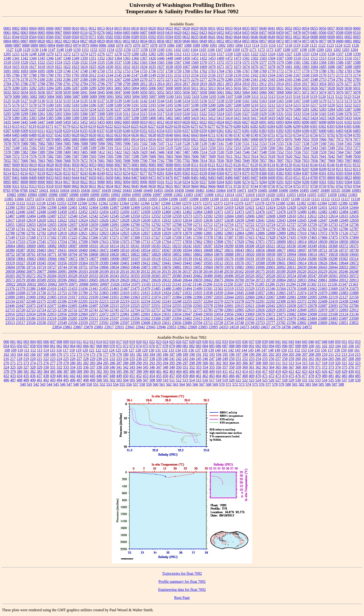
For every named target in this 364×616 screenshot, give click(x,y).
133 (171, 350)
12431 (323, 208)
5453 (93, 122)
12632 (166, 220)
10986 (53, 195)
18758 (21, 254)
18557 (156, 250)
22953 (52, 314)
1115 (264, 45)
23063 (239, 314)
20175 (260, 271)
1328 (297, 54)
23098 (312, 314)
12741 (21, 229)
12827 (146, 233)
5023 (288, 88)
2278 (212, 80)
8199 (246, 169)
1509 (289, 58)
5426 (331, 118)
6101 (340, 122)
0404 (118, 33)
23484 (312, 318)
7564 (340, 152)
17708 (135, 242)
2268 (127, 80)
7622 (297, 156)
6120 (41, 126)
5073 (314, 92)
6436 (348, 131)
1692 (16, 71)
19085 (104, 259)
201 (265, 354)
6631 (101, 135)
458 (179, 376)
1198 (303, 50)
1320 (238, 54)
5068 (280, 92)
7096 (127, 144)
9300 (314, 182)
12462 (187, 212)
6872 (16, 139)
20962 (52, 284)
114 (46, 350)
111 (27, 350)
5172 (340, 101)
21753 (62, 293)
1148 (60, 50)
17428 (271, 237)
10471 (242, 190)
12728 (302, 225)
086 (219, 346)
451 (132, 376)
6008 (135, 122)
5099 (161, 97)
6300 (305, 126)
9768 (24, 190)
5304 (67, 114)
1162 (178, 50)
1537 (118, 62)
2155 (203, 75)
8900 (41, 182)
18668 (271, 250)
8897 (16, 182)
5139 (118, 101)
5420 (280, 118)
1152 (94, 50)
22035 (219, 297)
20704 (250, 280)
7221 (186, 148)
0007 (58, 28)
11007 (199, 195)
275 (40, 363)
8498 (263, 178)
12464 (198, 212)
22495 (73, 306)
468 (245, 376)
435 (26, 376)
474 (285, 376)
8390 (314, 173)
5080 (16, 97)
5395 (110, 118)
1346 (50, 58)
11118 (355, 199)
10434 (65, 190)
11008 (209, 195)
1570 (203, 62)
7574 (24, 156)
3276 (340, 84)
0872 (280, 41)
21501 (208, 289)
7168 (16, 148)
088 (232, 346)
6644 (203, 135)
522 (245, 380)
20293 (62, 276)
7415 (110, 152)
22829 (271, 310)
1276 (101, 54)
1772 (280, 71)
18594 (187, 250)
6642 (186, 135)
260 (298, 359)
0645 (246, 37)
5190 (127, 105)
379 (13, 372)
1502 (255, 58)
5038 (58, 92)
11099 (204, 199)
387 (66, 372)
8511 (297, 178)
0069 (76, 33)
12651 (10, 225)
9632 (101, 186)
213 (344, 354)
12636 (208, 220)
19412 (146, 263)
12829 (166, 233)
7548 (263, 152)
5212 (271, 105)
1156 (127, 50)
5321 (195, 114)
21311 (322, 284)
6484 (7, 135)
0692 (348, 37)
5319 (178, 114)
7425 (127, 152)
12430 (312, 208)
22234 (146, 301)
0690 (331, 37)
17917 (229, 242)
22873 (333, 310)
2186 (67, 80)
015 (106, 342)
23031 (166, 314)
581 (295, 384)
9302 (331, 182)
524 (258, 380)
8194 (212, 169)
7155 (280, 144)
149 (277, 350)
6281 (246, 126)
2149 (152, 75)
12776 (250, 229)
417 (265, 372)
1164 (194, 50)
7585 (58, 156)
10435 (75, 190)
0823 (67, 41)
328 (33, 367)
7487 (186, 152)
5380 (16, 118)
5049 (135, 92)
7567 (348, 152)
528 (285, 380)
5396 (118, 118)
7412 (101, 152)
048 (324, 342)
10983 (22, 195)
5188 (110, 105)
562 (169, 384)
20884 (333, 280)
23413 (198, 318)
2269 (135, 80)
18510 (125, 250)
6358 (195, 131)
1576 (255, 62)
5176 (16, 105)
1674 (246, 67)
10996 (147, 195)
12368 (166, 203)
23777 (270, 323)
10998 (168, 195)
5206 (220, 105)
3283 (41, 88)
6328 (58, 131)
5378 (7, 118)
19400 (114, 263)
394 (112, 372)
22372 (302, 301)
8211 (340, 169)
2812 (144, 84)
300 (205, 363)
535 (331, 380)
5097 (153, 97)
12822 (94, 233)
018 (126, 342)
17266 (94, 237)
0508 (340, 33)
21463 (114, 289)
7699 (135, 161)
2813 (152, 84)
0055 (314, 28)
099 (305, 346)
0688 (314, 37)
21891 (21, 297)
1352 (101, 58)
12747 (62, 229)
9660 (195, 186)
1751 (110, 71)
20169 (250, 271)
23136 (354, 314)
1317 (220, 54)
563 (175, 384)
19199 (260, 259)
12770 (208, 229)
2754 (331, 80)
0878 (331, 41)
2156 (212, 75)
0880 (340, 41)
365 (278, 367)
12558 (166, 216)
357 (225, 367)
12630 (146, 220)
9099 (152, 182)
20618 (104, 280)
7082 (41, 144)
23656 (177, 323)
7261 (280, 148)
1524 (58, 62)
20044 (333, 267)
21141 (177, 284)
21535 (260, 289)
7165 (348, 144)
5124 (356, 97)
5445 (24, 122)
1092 (222, 45)
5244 (178, 109)
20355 (135, 276)
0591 (144, 37)
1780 (323, 71)
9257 (203, 182)
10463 (211, 190)
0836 (161, 41)
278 (59, 363)
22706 (354, 306)
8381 (272, 173)
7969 (331, 161)
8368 (212, 173)
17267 (104, 237)
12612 (312, 216)
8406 (24, 178)
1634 (144, 67)
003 (26, 342)
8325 (195, 173)
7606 (195, 156)
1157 (136, 50)
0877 (323, 41)
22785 (208, 310)
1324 (272, 54)
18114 (114, 246)
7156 (288, 144)
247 (212, 359)
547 (69, 384)
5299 (24, 114)
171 (66, 354)
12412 (166, 208)
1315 (203, 54)
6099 (331, 122)
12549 (125, 216)
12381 (291, 203)
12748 (73, 229)
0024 (161, 28)
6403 (340, 131)
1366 (135, 58)
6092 (271, 122)
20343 (114, 276)
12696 (125, 225)
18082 (52, 246)
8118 (203, 165)
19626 (323, 263)
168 (46, 354)
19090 (114, 259)
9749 (263, 186)
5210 (255, 105)
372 (325, 367)
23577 (94, 323)
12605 (239, 216)
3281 (24, 88)
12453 (94, 212)
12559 (177, 216)
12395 (31, 208)
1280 (135, 54)
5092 (119, 97)
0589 (135, 37)
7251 (220, 148)
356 (219, 367)
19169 (218, 259)
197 (238, 354)
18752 (10, 254)
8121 (212, 165)
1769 (263, 71)
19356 (62, 263)
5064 (246, 92)
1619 (50, 67)
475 (292, 376)
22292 (271, 301)
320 (338, 363)
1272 (67, 54)
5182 (67, 105)
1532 (84, 62)
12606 (250, 216)
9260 (212, 182)
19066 (52, 259)
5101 (178, 97)
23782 (281, 323)
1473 (238, 58)
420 (285, 372)
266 (338, 359)
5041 (84, 92)
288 (126, 363)
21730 (41, 293)
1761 (195, 71)
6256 (186, 126)
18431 (62, 250)
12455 (114, 212)
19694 (10, 267)
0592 (152, 37)
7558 (314, 152)
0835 (152, 41)
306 (245, 363)
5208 (238, 105)
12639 (239, 220)
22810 (250, 310)
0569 (75, 37)
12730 (323, 225)
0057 (331, 28)
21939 (94, 297)
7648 (348, 156)
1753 (127, 71)
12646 (312, 220)
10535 (336, 190)
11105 (265, 199)
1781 (331, 71)
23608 (146, 323)
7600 (152, 156)
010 (73, 342)
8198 (238, 169)
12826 (135, 233)
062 (59, 346)
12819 (62, 233)
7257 (254, 148)
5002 (118, 88)
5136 (93, 101)
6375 (237, 131)
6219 (92, 126)
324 (6, 367)
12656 (62, 225)
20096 (73, 271)
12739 (10, 229)
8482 (203, 178)
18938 (271, 254)
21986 (187, 297)
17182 (52, 237)
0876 (314, 41)
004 (33, 342)
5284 (331, 109)
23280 (62, 318)
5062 (229, 92)
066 (86, 346)
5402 (169, 118)
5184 (84, 105)
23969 (193, 327)
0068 (67, 33)
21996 (198, 297)
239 (159, 359)
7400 (67, 152)
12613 (323, 216)
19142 (198, 259)
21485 (156, 289)
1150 (77, 50)
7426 (135, 152)
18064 (10, 246)
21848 (250, 293)
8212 (348, 169)
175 (93, 354)
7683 (110, 161)
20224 (312, 271)
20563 (344, 276)
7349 (331, 148)
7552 (280, 152)
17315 (146, 237)
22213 (104, 301)
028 (192, 342)
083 (199, 346)
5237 (118, 109)
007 (53, 342)
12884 (239, 233)
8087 (161, 165)
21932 (83, 297)
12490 (21, 216)
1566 (169, 62)
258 (285, 359)
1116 (272, 45)
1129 (26, 50)
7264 (306, 148)
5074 (323, 92)
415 (252, 372)
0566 (50, 37)
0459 (280, 33)
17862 (198, 242)
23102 (323, 314)
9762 (340, 186)
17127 (354, 233)
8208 (314, 169)
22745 (114, 310)
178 (112, 354)
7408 (93, 152)
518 (218, 380)
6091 (263, 122)
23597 (125, 323)
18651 (250, 250)
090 (245, 346)
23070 (260, 314)
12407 (114, 208)
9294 (297, 182)
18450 (73, 250)
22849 (302, 310)
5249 (220, 109)
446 (99, 376)
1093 (230, 45)
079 (172, 346)
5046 (110, 92)
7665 (50, 161)
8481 (195, 178)
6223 (118, 126)
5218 (323, 105)
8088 (169, 165)
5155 (195, 101)
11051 (281, 195)
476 (298, 376)
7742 (161, 161)
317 (318, 363)
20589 (41, 280)
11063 (353, 195)
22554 (166, 306)
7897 (280, 161)
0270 (92, 33)
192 (205, 354)
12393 (21, 208)
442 (73, 376)
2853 (229, 84)
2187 (76, 80)
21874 (302, 293)
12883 (229, 233)
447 (106, 376)
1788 (33, 75)
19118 (156, 259)
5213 (280, 105)
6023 (212, 122)
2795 (93, 84)
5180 (50, 105)
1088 (188, 45)
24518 (234, 327)
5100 (170, 97)
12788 (10, 233)
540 (23, 384)
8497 (255, 178)
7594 (101, 156)
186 (166, 354)
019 (132, 342)
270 (6, 363)
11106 (275, 199)
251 (238, 359)
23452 (250, 318)
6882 (67, 139)
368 (298, 367)
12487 (10, 216)
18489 (114, 250)
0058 (340, 28)
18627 (219, 250)
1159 (152, 50)
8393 (340, 173)
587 (335, 384)
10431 (44, 190)
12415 (187, 208)
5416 (246, 118)
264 (325, 359)
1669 (203, 67)
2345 (289, 80)
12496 (41, 216)
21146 (197, 284)
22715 (10, 310)
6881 (58, 139)
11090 (122, 199)
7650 (357, 156)
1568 (186, 62)
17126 (344, 233)
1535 (101, 62)
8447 (84, 178)
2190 (101, 80)
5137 (101, 101)
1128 (18, 50)
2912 (263, 84)
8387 (306, 173)
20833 (302, 280)
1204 (354, 50)
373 (331, 367)
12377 (249, 203)
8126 (237, 165)
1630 (110, 67)
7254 (246, 148)
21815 (145, 293)
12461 (177, 212)
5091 (110, 97)
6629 (84, 135)
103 (331, 346)
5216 (306, 105)
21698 (21, 293)
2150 (161, 75)
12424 (270, 208)
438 (46, 376)
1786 (16, 75)
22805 (239, 310)
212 (338, 354)
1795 (76, 75)
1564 (152, 62)
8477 (178, 178)
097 (292, 346)
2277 (203, 80)
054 (6, 346)
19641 (333, 263)
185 (159, 354)
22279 (250, 301)
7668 (67, 161)
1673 (238, 67)
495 (66, 380)
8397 (7, 178)
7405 (84, 152)
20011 (291, 267)
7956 (314, 161)
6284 (271, 126)
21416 (52, 289)
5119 (313, 97)
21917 (73, 297)
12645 (302, 220)
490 (33, 380)
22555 (177, 306)
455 (159, 376)
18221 (166, 246)
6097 (314, 122)
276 (46, 363)
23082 (292, 314)
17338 (177, 237)
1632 (127, 67)
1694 (33, 71)
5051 (152, 92)
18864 (208, 254)
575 (255, 384)
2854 (238, 84)
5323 (212, 114)
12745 (52, 229)
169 (53, 354)
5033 (16, 92)
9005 (50, 182)
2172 (340, 75)
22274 (229, 301)
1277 (110, 54)
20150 (229, 271)
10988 (74, 195)
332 (59, 367)
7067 (331, 139)
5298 (16, 114)
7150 (237, 144)
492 (46, 380)
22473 (31, 306)
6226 (143, 126)
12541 (83, 216)
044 (298, 342)
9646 (144, 186)
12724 (270, 225)
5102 (187, 97)
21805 (114, 293)
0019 (144, 28)
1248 (33, 54)
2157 (220, 75)
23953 (172, 327)
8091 (178, 165)
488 (20, 380)
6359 (203, 131)
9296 (306, 182)
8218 (41, 173)
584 (315, 384)
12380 (280, 203)
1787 (24, 75)
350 (179, 367)
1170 (245, 50)
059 (40, 346)
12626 (104, 220)
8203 (272, 169)
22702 (344, 306)
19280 (312, 259)
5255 (263, 109)
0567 (58, 37)
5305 (76, 114)
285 (106, 363)
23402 (187, 318)
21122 (166, 284)
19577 (250, 263)
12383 (312, 203)
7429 (144, 152)
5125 (7, 101)
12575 (198, 216)
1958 (84, 75)
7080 (24, 144)
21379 (21, 289)
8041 (67, 165)
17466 (323, 237)
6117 (24, 126)
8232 (67, 173)
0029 (195, 28)
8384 (297, 173)
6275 (194, 126)
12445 (10, 212)
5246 (195, 109)
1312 (178, 54)
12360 (82, 203)
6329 (67, 131)
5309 (110, 114)
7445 (152, 152)
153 (304, 350)
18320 (260, 246)
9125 (169, 182)
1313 (186, 54)
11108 (295, 199)
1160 (161, 50)
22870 (323, 310)
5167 (297, 101)
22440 (354, 301)
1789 (41, 75)
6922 (203, 139)
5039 (67, 92)
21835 (198, 293)
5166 (289, 101)
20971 (73, 284)
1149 (68, 50)
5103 (195, 97)
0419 (169, 33)
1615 (16, 67)
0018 (135, 28)
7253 (237, 148)
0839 (178, 41)
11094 (163, 199)
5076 (340, 92)
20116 (125, 271)
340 (112, 367)
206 (298, 354)
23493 (333, 318)
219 (26, 359)
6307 (7, 131)
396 (126, 372)
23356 (135, 318)
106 (351, 346)
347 (159, 367)
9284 (263, 182)
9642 (127, 186)
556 (129, 384)
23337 (114, 318)
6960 (229, 139)
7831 (212, 161)
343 (132, 367)
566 (195, 384)
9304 (348, 182)
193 (212, 354)
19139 (187, 259)
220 (33, 359)
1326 (280, 54)
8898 (24, 182)
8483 (212, 178)
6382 (254, 131)
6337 (101, 131)
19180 (239, 259)
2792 (76, 84)
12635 (198, 220)
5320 (186, 114)
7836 (220, 161)
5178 (33, 105)
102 (325, 346)
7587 (76, 156)
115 (52, 350)
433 (13, 376)
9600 (67, 186)
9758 (314, 186)
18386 (10, 250)
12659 (94, 225)
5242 (161, 109)
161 (357, 350)
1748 (84, 71)
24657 (265, 327)
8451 (101, 178)
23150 (10, 318)
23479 (292, 318)
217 (13, 359)
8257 (135, 173)
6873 (24, 139)
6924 (220, 139)
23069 (250, 314)
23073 (281, 314)
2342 (263, 80)
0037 (254, 28)
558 (142, 384)
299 (199, 363)
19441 (166, 263)
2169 (314, 75)
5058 (203, 92)
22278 (239, 301)
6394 (297, 131)
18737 (344, 250)
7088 (84, 144)
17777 (177, 242)
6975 (280, 139)
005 (40, 342)
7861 (272, 161)
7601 (161, 156)
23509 (354, 318)
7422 (118, 152)
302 (219, 363)
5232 (76, 109)
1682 (297, 67)
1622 (67, 67)
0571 (92, 37)
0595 (178, 37)
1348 (67, 58)
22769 (177, 310)
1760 (186, 71)
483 (345, 376)
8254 (127, 173)
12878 (177, 233)
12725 (281, 225)
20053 (343, 267)
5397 (127, 118)
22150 (354, 297)
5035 (33, 92)
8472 (152, 178)
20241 (333, 271)
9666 (212, 186)
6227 (152, 126)
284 (99, 363)
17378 (208, 237)
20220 (302, 271)
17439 (302, 237)
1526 (76, 62)
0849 (203, 41)
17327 (156, 237)
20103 (83, 271)
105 (345, 346)
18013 (292, 242)
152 (297, 350)
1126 (355, 45)
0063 (24, 33)
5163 (263, 101)
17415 (250, 237)
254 (258, 359)
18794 (73, 254)
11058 (332, 195)
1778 (306, 71)
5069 (289, 92)
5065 (255, 92)
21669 (333, 289)
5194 (161, 105)
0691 (340, 37)
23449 (239, 318)
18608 (208, 250)
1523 (50, 62)
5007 (161, 88)
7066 (323, 139)
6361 (220, 131)
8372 (229, 173)
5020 (271, 88)
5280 (297, 109)
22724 (41, 310)
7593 (93, 156)
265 (331, 359)
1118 (289, 45)
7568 (357, 152)
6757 (323, 135)
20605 (94, 280)
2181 (50, 80)
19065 (41, 259)
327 (26, 367)
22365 (292, 301)
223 (53, 359)
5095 (144, 97)
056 (20, 346)
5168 (306, 101)
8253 (118, 173)
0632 (186, 37)
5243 (169, 109)
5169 (314, 101)
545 (56, 384)
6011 (152, 122)
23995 (213, 327)
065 (79, 346)
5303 (58, 114)
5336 (314, 114)
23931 (120, 327)
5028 (331, 88)
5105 (212, 97)
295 (172, 363)
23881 (99, 327)
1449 (178, 58)
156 (324, 350)
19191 (250, 259)
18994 (292, 254)
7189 (93, 148)
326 (20, 367)
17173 (41, 237)
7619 (280, 156)
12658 (83, 225)
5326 (237, 114)
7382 (24, 152)
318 (324, 363)
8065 (101, 165)
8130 (263, 165)
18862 (198, 254)
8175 (101, 169)
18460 (83, 250)
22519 (125, 306)
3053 (314, 84)
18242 (187, 246)
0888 (26, 45)
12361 (93, 203)
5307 (93, 114)
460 (192, 376)
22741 (94, 310)
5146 (178, 101)
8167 (58, 169)
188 (179, 354)
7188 (84, 148)
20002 (281, 267)
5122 (339, 97)
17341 (187, 237)
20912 (344, 280)
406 (192, 372)
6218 (84, 126)
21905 (52, 297)
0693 (357, 37)
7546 (246, 152)
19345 (41, 263)
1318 (229, 54)
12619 (31, 220)
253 (252, 359)
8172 (76, 169)
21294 (291, 284)
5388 (67, 118)
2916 (297, 84)
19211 (270, 259)
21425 (62, 289)
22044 (229, 297)
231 (106, 359)
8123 (220, 165)
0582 (109, 37)
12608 (271, 216)
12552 (156, 216)
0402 (109, 33)
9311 (16, 186)
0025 (169, 28)
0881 (348, 41)
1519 (16, 62)
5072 (306, 92)
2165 (280, 75)
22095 (312, 297)
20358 (146, 276)
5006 (152, 88)
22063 (260, 297)
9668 (220, 186)
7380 (16, 152)
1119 (297, 45)
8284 (169, 173)
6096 (306, 122)
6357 (186, 131)
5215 (297, 105)
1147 (52, 50)
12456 (125, 212)
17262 (83, 237)
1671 (220, 67)
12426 (281, 208)
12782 (302, 229)
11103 (245, 199)
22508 (104, 306)
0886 (9, 45)
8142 (297, 165)
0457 (263, 33)
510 (166, 380)
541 (30, 384)
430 (351, 372)
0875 (306, 41)
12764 (166, 229)
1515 (340, 58)
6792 (331, 135)
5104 (204, 97)
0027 (178, 28)
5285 (340, 109)
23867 (78, 327)
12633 (177, 220)
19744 (62, 267)
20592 (52, 280)
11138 (41, 203)
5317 (161, 114)
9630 (84, 186)
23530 (41, 323)
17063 (312, 233)
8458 (110, 178)
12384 (322, 203)
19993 (250, 267)
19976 (229, 267)
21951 (114, 297)
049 (331, 342)
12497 (52, 216)
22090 (302, 297)
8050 (76, 165)
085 (212, 346)
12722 (250, 225)
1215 (16, 54)
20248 (354, 271)
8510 (289, 178)
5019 (263, 88)
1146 (43, 50)
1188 (286, 50)
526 (271, 380)
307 (252, 363)
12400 (62, 208)
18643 (239, 250)
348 (166, 367)
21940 (104, 297)
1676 (255, 67)
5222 (348, 105)
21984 (177, 297)
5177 (24, 105)
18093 (62, 246)
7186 (67, 148)
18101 (94, 246)
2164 (272, 75)
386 (59, 372)
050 (338, 342)
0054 (306, 28)
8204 (280, 169)
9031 (93, 182)
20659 (198, 280)
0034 (237, 28)
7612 (237, 156)
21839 (218, 293)
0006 (50, 28)
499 (93, 380)
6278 (220, 126)
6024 (220, 122)
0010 (76, 28)
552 (103, 384)
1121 (313, 45)
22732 (73, 310)
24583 (255, 327)
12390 (10, 208)
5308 (101, 114)
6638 (152, 135)
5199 (203, 105)
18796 (83, 254)
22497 (94, 306)
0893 (43, 45)
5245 (186, 109)
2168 (306, 75)
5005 (144, 88)
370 (311, 367)
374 (338, 367)
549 (83, 384)
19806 (104, 267)
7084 (58, 144)
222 (46, 359)
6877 (41, 139)
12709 (187, 225)
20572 (354, 276)
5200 (212, 105)
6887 (101, 139)
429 (344, 372)
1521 (33, 62)
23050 (208, 314)
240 (166, 359)
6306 (356, 126)
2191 (110, 80)
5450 (67, 122)
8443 (67, 178)
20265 (10, 276)
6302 (322, 126)
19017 (323, 254)
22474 (41, 306)
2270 (144, 80)
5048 (127, 92)
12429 (302, 208)
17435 (292, 237)
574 (248, 384)
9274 (246, 182)
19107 (135, 259)
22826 (260, 310)
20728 (271, 280)
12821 (83, 233)
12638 (229, 220)
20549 (323, 276)
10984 (32, 195)
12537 (62, 216)
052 (351, 342)
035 (238, 342)
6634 (127, 135)
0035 (246, 28)
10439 (106, 190)
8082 (144, 165)
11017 (240, 195)
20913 (354, 280)
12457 (135, 212)
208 (311, 354)
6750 (263, 135)
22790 (219, 310)
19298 (333, 259)
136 (191, 350)
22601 (229, 306)
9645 (135, 186)
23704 (198, 323)
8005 (357, 161)
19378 (94, 263)
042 (285, 342)
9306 (7, 186)
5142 (144, 101)
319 (331, 363)
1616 (24, 67)
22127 (343, 297)
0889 (34, 45)
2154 (195, 75)
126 (125, 350)
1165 (203, 50)
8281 (161, 173)
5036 (41, 92)
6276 (203, 126)
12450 (62, 212)
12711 (198, 225)
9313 (33, 186)
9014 (58, 182)
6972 (272, 139)
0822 (58, 41)
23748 (239, 323)
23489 (323, 318)
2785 (16, 84)
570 (222, 384)
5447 (41, 122)
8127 (246, 165)
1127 (10, 50)
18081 (41, 246)
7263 (297, 148)
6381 (246, 131)
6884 (84, 139)
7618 (271, 156)
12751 (104, 229)
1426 (152, 58)
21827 (177, 293)
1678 (272, 67)
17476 (344, 237)
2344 (280, 80)
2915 (288, 84)
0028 (186, 28)
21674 (344, 289)
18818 (104, 254)
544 (49, 384)
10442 (117, 190)
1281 (144, 54)
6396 (306, 131)
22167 (21, 301)
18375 (354, 246)
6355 (169, 131)
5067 (272, 92)
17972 (271, 242)
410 (219, 372)
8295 (178, 173)
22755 (146, 310)
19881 (177, 267)
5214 (288, 105)
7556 (297, 152)
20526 (250, 276)
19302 (343, 259)
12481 (312, 212)
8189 (186, 169)
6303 (331, 126)
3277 (348, 84)
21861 (270, 293)
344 (139, 367)
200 (258, 354)
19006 (302, 254)
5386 (58, 118)
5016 (237, 88)
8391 (323, 173)
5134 (76, 101)
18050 (344, 242)
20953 (42, 284)
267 (345, 359)
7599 (144, 156)
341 (119, 367)
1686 (331, 67)
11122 (21, 203)
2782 (348, 80)
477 (305, 376)
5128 (33, 101)
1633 (135, 67)
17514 (10, 242)
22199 (73, 301)
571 (229, 384)
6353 (152, 131)
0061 (7, 33)
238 (152, 359)
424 (311, 372)
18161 (135, 246)
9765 (7, 190)
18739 (354, 250)
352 (192, 367)
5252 (246, 109)
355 (212, 367)
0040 (263, 28)
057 (26, 346)
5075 (331, 92)
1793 (67, 75)
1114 (256, 45)
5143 (152, 101)
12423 (260, 208)
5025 (306, 88)
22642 (271, 306)
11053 (291, 195)
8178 (118, 169)
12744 (41, 229)
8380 (263, 173)
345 (146, 367)
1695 (41, 71)
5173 (348, 101)
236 (139, 359)
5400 (152, 118)
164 (20, 354)
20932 (31, 284)
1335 (323, 54)
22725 (52, 310)
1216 (24, 54)
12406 (104, 208)
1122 (322, 45)
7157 (297, 144)
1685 (323, 67)
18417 (52, 250)
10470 (231, 190)
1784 (357, 71)
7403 (76, 152)
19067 (62, 259)
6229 (169, 126)
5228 (41, 109)
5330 (271, 114)
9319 (58, 186)
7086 (76, 144)
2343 (272, 80)
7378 (7, 152)
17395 (239, 237)
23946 (161, 327)
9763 (348, 186)
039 (265, 342)
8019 (33, 165)
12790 (21, 233)
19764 (94, 267)
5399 (144, 118)
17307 (125, 237)
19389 (104, 263)
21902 (41, 297)
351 (185, 367)
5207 (229, 105)
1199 (312, 50)
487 (13, 380)
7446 (161, 152)
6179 (67, 126)
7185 (58, 148)
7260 (271, 148)
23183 (21, 318)
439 (53, 376)
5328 (254, 114)
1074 (120, 45)
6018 (169, 122)
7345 (323, 148)
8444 (76, 178)
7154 (271, 144)
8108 (186, 165)
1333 (306, 54)
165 (26, 354)
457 (172, 376)
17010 (302, 233)
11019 (260, 195)
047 (318, 342)
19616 (312, 263)
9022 (84, 182)
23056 (229, 314)
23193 (41, 318)
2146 (127, 75)
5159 (229, 101)
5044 (93, 92)
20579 (21, 280)
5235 (101, 109)
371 (318, 367)
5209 (246, 105)
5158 (220, 101)
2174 (357, 75)
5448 (50, 122)
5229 (50, 109)
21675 (354, 289)
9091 (110, 182)
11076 (50, 199)
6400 (323, 131)
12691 (114, 225)
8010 (24, 165)
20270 (21, 276)
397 (132, 372)
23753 (260, 323)
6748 (246, 135)
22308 (281, 301)
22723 (31, 310)
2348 (314, 80)
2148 (144, 75)
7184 (50, 148)
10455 (158, 190)
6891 (127, 139)
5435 (7, 122)
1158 (144, 50)
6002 (118, 122)
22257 (198, 301)
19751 (83, 267)
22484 (62, 306)
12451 (73, 212)
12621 (52, 220)
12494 (31, 216)
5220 (331, 105)
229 (93, 359)
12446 (21, 212)
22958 (73, 314)
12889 (281, 233)
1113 (247, 45)
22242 (156, 301)
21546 (271, 289)
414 (245, 372)
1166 (211, 50)
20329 (83, 276)
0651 (288, 37)
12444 (354, 208)
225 (66, 359)
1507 (280, 58)
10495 (304, 190)
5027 (323, 88)
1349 (76, 58)
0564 (33, 37)
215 (358, 354)
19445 (187, 263)
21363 (353, 284)
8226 (58, 173)
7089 (93, 144)
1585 (331, 62)
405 (185, 372)
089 (238, 346)
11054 (301, 195)
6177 (58, 126)
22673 (302, 306)
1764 (220, 71)
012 (86, 342)
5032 (7, 92)
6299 (297, 126)
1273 (76, 54)
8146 (331, 165)
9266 (238, 182)
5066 (263, 92)
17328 (166, 237)
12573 (187, 216)
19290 (323, 259)
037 (252, 342)
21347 (343, 284)
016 (112, 342)
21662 (312, 289)
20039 (302, 267)
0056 (323, 28)
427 (331, 372)
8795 (323, 178)
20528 (271, 276)
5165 (280, 101)
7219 (169, 148)
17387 (229, 237)
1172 (261, 50)
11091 (132, 199)
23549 (62, 323)
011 (79, 342)
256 (272, 359)
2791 (67, 84)
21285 (260, 284)
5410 (195, 118)
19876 (166, 267)
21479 (146, 289)
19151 (208, 259)
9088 (101, 182)
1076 (137, 45)
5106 (221, 97)
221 (40, 359)
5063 (238, 92)
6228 (160, 126)
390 (86, 372)
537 (344, 380)
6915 (144, 139)
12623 (73, 220)
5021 (280, 88)
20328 (73, 276)
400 (152, 372)
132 (165, 350)
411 (225, 372)
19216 (281, 259)
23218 (52, 318)
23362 (146, 318)
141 (224, 350)
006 (46, 342)
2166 (289, 75)
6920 (186, 139)
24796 (286, 327)
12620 (41, 220)
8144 (314, 165)
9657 (178, 186)
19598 (271, 263)
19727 (52, 267)
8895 (7, 182)
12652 (21, 225)
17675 (125, 242)
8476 (169, 178)
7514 (203, 152)
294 (166, 363)
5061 (220, 92)
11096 (173, 199)
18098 (83, 246)
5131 (50, 101)
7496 (195, 152)
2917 (306, 84)
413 (238, 372)
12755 (135, 229)
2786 (24, 84)
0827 (84, 41)
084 (205, 346)
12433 (333, 208)
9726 (237, 186)
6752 (280, 135)
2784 (7, 84)
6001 (110, 122)
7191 (110, 148)
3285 (58, 88)
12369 (176, 203)
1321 (246, 54)
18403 (41, 250)
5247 (203, 109)
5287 (348, 109)
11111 (315, 199)
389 (79, 372)
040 (271, 342)
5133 (67, 101)
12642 (271, 220)
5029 (340, 88)
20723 (260, 280)
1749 (93, 71)
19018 (333, 254)
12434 (343, 208)
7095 (118, 144)
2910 (246, 84)
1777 (297, 71)
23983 (203, 327)
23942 (140, 327)
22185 (52, 301)
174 (86, 354)
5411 (203, 118)
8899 (33, 182)
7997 (348, 161)
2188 (84, 80)
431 (358, 372)
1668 (195, 67)
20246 (343, 271)
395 (119, 372)
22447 (21, 306)
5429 (340, 118)
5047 (118, 92)
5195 (169, 105)
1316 (212, 54)
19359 (73, 263)
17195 (62, 237)
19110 (146, 259)
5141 (135, 101)
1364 (118, 58)
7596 (118, 156)
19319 (10, 263)
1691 (7, 71)
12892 (292, 233)
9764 (357, 186)
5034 (24, 92)
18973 (281, 254)
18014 (302, 242)
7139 (203, 144)
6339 (118, 131)
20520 (239, 276)
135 (184, 350)
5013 (212, 88)
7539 (229, 152)
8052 (84, 165)
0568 (67, 37)
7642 (331, 156)
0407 (144, 33)
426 (324, 372)
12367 (155, 203)
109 (14, 350)
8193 (203, 169)
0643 (229, 37)
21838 (208, 293)
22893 (344, 310)
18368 (333, 246)
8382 (280, 173)
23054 (219, 314)
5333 (297, 114)
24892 (297, 327)
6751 (271, 135)
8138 (280, 165)
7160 (323, 144)
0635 (195, 37)
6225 (135, 126)
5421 (288, 118)
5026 (314, 88)
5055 (178, 92)
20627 (146, 280)
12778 (260, 229)
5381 (24, 118)
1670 (212, 67)
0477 (288, 33)
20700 (239, 280)
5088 (85, 97)
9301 (323, 182)
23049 (198, 314)
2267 (118, 80)
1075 (128, 45)
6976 (289, 139)
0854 (238, 41)
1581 (297, 62)
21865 (281, 293)
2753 (323, 80)
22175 (41, 301)
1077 (145, 45)
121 (92, 350)
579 (282, 384)
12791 (31, 233)
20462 (198, 276)
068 (99, 346)
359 (238, 367)
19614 (302, 263)
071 (119, 346)
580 (288, 384)
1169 (236, 50)
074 (139, 346)
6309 (24, 131)
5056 (186, 92)
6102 (348, 122)
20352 (125, 276)
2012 (93, 75)
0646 (254, 37)
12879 (187, 233)
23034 (177, 314)
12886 (260, 233)
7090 (101, 144)
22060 (250, 297)
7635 (314, 156)
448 (112, 376)
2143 (101, 75)
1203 (346, 50)
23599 (135, 323)
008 (59, 342)
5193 (152, 105)
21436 (83, 289)
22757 (156, 310)
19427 (156, 263)
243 (185, 359)
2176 (16, 80)
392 (99, 372)
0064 (33, 33)
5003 (127, 88)
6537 (50, 135)
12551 (146, 216)
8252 (110, 173)
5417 (254, 118)
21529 (250, 289)
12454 (104, 212)
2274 (178, 80)
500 (99, 380)
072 (126, 346)
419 (278, 372)
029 (198, 342)
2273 (169, 80)
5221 (340, 105)
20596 (62, 280)
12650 (354, 220)
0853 (229, 41)
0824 (76, 41)
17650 (114, 242)
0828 (93, 41)
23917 (109, 327)
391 (93, 372)
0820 (41, 41)
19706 (21, 267)
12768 (187, 229)
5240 (144, 109)
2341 (255, 80)
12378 (260, 203)
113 (39, 350)
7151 (246, 144)
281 (79, 363)
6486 (24, 135)
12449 (52, 212)
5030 (348, 88)
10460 (190, 190)
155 (317, 350)
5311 (127, 114)
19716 (31, 267)
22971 (94, 314)
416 (258, 372)
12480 (302, 212)
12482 (323, 212)
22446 (10, 306)
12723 (260, 225)
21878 (312, 293)
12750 (94, 229)
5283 (323, 109)
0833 (135, 41)
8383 (289, 173)
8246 (93, 173)
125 (118, 350)
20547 (312, 276)
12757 (146, 229)
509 (159, 380)
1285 (161, 54)
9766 (15, 190)
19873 (146, 267)
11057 (322, 195)
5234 (93, 109)
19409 (135, 263)
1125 (347, 45)
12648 (333, 220)
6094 (288, 122)
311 (278, 363)
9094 (127, 182)
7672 (84, 161)
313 (291, 363)
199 (252, 354)
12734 (343, 225)
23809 (323, 323)
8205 (289, 169)
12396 (41, 208)
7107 (161, 144)
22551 (156, 306)
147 (264, 350)
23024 (156, 314)
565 (189, 384)
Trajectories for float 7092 (182, 573)
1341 (16, 58)
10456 (169, 190)
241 (172, 359)
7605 (186, 156)
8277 (144, 173)
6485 (16, 135)
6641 (178, 135)
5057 (195, 92)
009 (66, 342)
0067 (58, 33)
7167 (7, 148)
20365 (156, 276)
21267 (239, 284)
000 (6, 342)
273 (26, 363)
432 (6, 376)
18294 (218, 246)
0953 (68, 45)
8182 (144, 169)
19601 (281, 263)
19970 (219, 267)
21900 (31, 297)
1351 (93, 58)
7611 (229, 156)
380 (20, 372)
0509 (348, 33)
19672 (354, 263)
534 (324, 380)
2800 (135, 84)
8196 (220, 169)
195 (225, 354)
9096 (144, 182)
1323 (263, 54)
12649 (344, 220)
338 (99, 367)
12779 (271, 229)
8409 (41, 178)
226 (73, 359)
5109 (247, 97)
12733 (333, 225)
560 (156, 384)
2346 (297, 80)
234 (126, 359)
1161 (169, 50)
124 (112, 350)
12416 (198, 208)
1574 (238, 62)
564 (182, 384)
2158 (229, 75)
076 (152, 346)
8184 (161, 169)
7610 (220, 156)
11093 (153, 199)
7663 (41, 161)
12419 (229, 208)
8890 (357, 178)
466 (232, 376)
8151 (348, 165)
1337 (340, 54)
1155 (119, 50)
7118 (178, 144)
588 (341, 384)
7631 (306, 156)
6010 (144, 122)
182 (139, 354)
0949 (60, 45)
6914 (135, 139)
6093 (280, 122)
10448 (138, 190)
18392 (31, 250)
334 (73, 367)
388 (73, 372)
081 (185, 346)
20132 (145, 271)
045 (305, 342)
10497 (315, 190)
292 (152, 363)
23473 (281, 318)
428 (338, 372)
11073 (29, 199)
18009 (281, 242)
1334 (314, 54)
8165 (41, 169)
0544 (16, 37)
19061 (21, 259)
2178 (24, 80)
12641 (260, 220)
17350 (198, 237)
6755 (306, 135)
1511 (306, 58)
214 (351, 354)
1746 (67, 71)
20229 (323, 271)
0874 (297, 41)
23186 (31, 318)
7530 (220, 152)
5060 (212, 92)
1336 (331, 54)
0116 (84, 33)
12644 (292, 220)
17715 (146, 242)
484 (351, 376)
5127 (24, 101)
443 (79, 376)
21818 (156, 293)
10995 (136, 195)
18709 (312, 250)
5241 (152, 109)
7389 (41, 152)
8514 (306, 178)
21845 (239, 293)
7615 (263, 156)
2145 (118, 75)
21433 (73, 289)
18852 (177, 254)
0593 (161, 37)
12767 (177, 229)
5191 (135, 105)
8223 (50, 173)
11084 (81, 199)
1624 (84, 67)
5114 (280, 97)
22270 (219, 301)
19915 (187, 267)
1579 (280, 62)
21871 (291, 293)
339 (106, 367)
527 (278, 380)
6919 (178, 139)
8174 (93, 169)
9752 (280, 186)
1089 (196, 45)
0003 (24, 28)
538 (351, 380)
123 (105, 350)
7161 (331, 144)
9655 (169, 186)
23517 (21, 323)
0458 (271, 33)
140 (218, 350)
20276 (41, 276)
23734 (229, 323)
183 (146, 354)
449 (119, 376)
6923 (212, 139)
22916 (10, 314)
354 (205, 367)
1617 (33, 67)
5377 (357, 114)
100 (311, 346)
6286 (288, 126)
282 (86, 363)
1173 (270, 50)
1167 (219, 50)
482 (338, 376)
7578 (41, 156)
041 (278, 342)
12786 (344, 229)
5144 (161, 101)
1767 (246, 71)
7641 (323, 156)
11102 (235, 199)
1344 (33, 58)
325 (13, 367)
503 (119, 380)
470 (258, 376)
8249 (101, 173)
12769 (198, 229)
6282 (254, 126)
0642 (220, 37)
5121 (331, 97)
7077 (357, 139)
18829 (156, 254)
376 (351, 367)
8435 (58, 178)
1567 (178, 62)
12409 (135, 208)
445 (93, 376)
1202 (337, 50)
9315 (41, 186)
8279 (152, 173)
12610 (292, 216)
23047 (187, 314)
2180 (41, 80)
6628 (76, 135)
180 (126, 354)
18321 (270, 246)
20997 (104, 284)
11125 (31, 203)
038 (258, 342)
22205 (83, 301)
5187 (101, 105)
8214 (7, 173)
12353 (62, 203)
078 (166, 346)
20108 (94, 271)
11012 (219, 195)
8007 (7, 165)
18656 (260, 250)
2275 (186, 80)
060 (46, 346)
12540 (73, 216)
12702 (156, 225)
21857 (260, 293)
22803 (229, 310)
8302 (186, 173)
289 (132, 363)
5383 (33, 118)
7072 (340, 139)
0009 (67, 28)
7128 (186, 144)
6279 (229, 126)
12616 (354, 216)
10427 (33, 190)
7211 (118, 148)
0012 (92, 28)
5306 (84, 114)
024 (165, 342)
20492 (219, 276)
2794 (84, 84)
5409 (186, 118)
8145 (323, 165)
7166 (357, 144)
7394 (50, 152)
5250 (229, 109)
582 (301, 384)
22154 (10, 301)
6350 (135, 131)
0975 (85, 45)
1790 (50, 75)
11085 (91, 199)
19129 (177, 259)
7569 (7, 156)
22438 (344, 301)
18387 (21, 250)
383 (40, 372)
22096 (323, 297)
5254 (255, 109)
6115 (16, 126)
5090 (102, 97)
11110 (306, 199)
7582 (50, 156)
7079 (16, 144)
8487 (238, 178)
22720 (21, 310)
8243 (84, 173)
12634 (187, 220)
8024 (41, 165)
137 (198, 350)
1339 (357, 54)
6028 (254, 122)
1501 (246, 58)
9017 (67, 182)
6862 (7, 139)
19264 (302, 259)
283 (93, 363)
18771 (52, 254)
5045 (101, 92)
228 (86, 359)
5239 (135, 109)
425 (318, 372)
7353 (348, 148)
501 (106, 380)
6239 (177, 126)
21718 (31, 293)
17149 (10, 237)
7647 (340, 156)
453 (146, 376)
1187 (278, 50)
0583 (118, 37)
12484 (344, 212)
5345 (331, 114)
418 (271, 372)
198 (245, 354)
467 (238, 376)
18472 (104, 250)
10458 (179, 190)
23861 (67, 327)
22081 (292, 297)
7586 (67, 156)
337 (93, 367)
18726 (333, 250)
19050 (10, 259)
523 (252, 380)
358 (232, 367)
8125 (229, 165)
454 (152, 376)
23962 (182, 327)
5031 (357, 88)
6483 (357, 131)
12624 (83, 220)
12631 (156, 220)
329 (40, 367)
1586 (340, 62)
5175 (7, 105)
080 (179, 346)
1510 (297, 58)
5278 (280, 109)
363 (265, 367)
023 (159, 342)
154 (310, 350)
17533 (21, 242)
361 (252, 367)
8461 (118, 178)
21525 (239, 289)
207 (305, 354)
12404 (94, 208)
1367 (144, 58)
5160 (238, 101)
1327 (289, 54)
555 (122, 384)
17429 (281, 237)
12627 (114, 220)
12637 (219, 220)
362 (258, 367)
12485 (354, 212)
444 (86, 376)
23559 (83, 323)
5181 (58, 105)
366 (285, 367)
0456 (254, 33)
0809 (33, 41)
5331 (280, 114)
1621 (58, 67)
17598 (83, 242)
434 (20, 376)
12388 (353, 203)
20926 (21, 284)
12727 (291, 225)
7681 (101, 161)
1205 (7, 54)
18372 (343, 246)
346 (152, 367)
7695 (118, 161)
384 (46, 372)
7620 (288, 156)
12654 (41, 225)
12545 (114, 216)
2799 (127, 84)
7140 (212, 144)
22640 (260, 306)
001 (13, 342)
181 (132, 354)
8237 (76, 173)
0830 (110, 41)
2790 (58, 84)
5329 (263, 114)
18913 (239, 254)
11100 (214, 199)
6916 (152, 139)
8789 (314, 178)
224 (59, 359)
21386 (31, 289)
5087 (76, 97)
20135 (166, 271)
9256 (195, 182)
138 (204, 350)
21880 (333, 293)
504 (126, 380)
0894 (51, 45)
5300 (33, 114)
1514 (331, 58)
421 (291, 372)
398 (139, 372)
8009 (16, 165)
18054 (354, 242)
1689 (357, 67)
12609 (281, 216)
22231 (135, 301)
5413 (220, 118)
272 (20, 363)
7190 (101, 148)
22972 (104, 314)
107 (358, 346)
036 (245, 342)
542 (36, 384)
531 (305, 380)
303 (225, 363)
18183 (156, 246)
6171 (49, 126)
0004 (33, 28)
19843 (125, 267)
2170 (323, 75)
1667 (186, 67)
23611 (166, 323)
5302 (50, 114)
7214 (144, 148)
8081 (135, 165)
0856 (255, 41)
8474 (161, 178)
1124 (339, 45)
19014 (312, 254)
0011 (84, 28)
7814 (203, 161)
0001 (7, 28)
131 (158, 350)
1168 (228, 50)
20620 (125, 280)
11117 (345, 199)
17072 (323, 233)
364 (272, 367)
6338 (109, 131)
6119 (33, 126)
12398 (52, 208)
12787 (354, 229)
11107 (285, 199)
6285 (280, 126)
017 (119, 342)
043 (291, 342)
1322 (255, 54)
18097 (73, 246)
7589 (84, 156)
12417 (208, 208)
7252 (229, 148)
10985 (43, 195)
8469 (144, 178)
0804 (7, 41)
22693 (333, 306)
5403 (178, 118)
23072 (271, 314)
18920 (250, 254)
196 (232, 354)
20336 (104, 276)
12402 (83, 208)
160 (350, 350)
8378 (255, 173)
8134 (271, 165)
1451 (195, 58)
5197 (186, 105)
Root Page (182, 598)
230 (99, 359)
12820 (73, 233)
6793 (340, 135)
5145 (169, 101)
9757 (306, 186)
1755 (144, 71)
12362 (103, 203)
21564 (281, 289)
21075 (136, 284)
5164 (272, 101)
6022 (203, 122)
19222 (291, 259)
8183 (152, 169)
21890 (10, 297)
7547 (255, 152)
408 (205, 372)
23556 (73, 323)
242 (179, 359)
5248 (212, 109)
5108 (238, 97)
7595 (110, 156)
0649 (271, 37)
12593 (219, 216)
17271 (114, 237)
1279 (127, 54)
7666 (58, 161)
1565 (161, 62)
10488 (273, 190)
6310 (33, 131)
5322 (203, 114)
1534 (93, 62)
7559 (323, 152)
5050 (144, 92)
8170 (67, 169)
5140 (127, 101)
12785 (333, 229)
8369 (220, 173)
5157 (212, 101)
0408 (152, 33)
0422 (195, 33)
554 (116, 384)
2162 (255, 75)
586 (328, 384)
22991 (146, 314)
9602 (76, 186)
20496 (229, 276)
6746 (229, 135)
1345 (41, 58)
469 (252, 376)
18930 (260, 254)
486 (6, 380)
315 (305, 363)
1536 (110, 62)
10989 (84, 195)
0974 (77, 45)
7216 (161, 148)
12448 (41, 212)
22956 (62, 314)
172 (73, 354)
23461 (271, 318)
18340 (302, 246)
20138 (198, 271)
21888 (354, 293)
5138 (110, 101)
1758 (169, 71)
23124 (344, 314)
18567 (166, 250)
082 (192, 346)
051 (344, 342)
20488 (208, 276)
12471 (219, 212)
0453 (229, 33)
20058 (10, 271)
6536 (41, 135)
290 (139, 363)
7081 (33, 144)
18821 (125, 254)
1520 (24, 62)
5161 (246, 101)
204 (285, 354)
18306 (239, 246)
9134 (178, 182)
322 (351, 363)
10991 (105, 195)
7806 (195, 161)
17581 (73, 242)
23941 (130, 327)
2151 (169, 75)
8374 (238, 173)
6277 (211, 126)
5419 (271, 118)
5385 (50, 118)
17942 (250, 242)
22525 (135, 306)
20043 (323, 267)
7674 (93, 161)
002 (20, 342)
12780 (281, 229)
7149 (229, 144)
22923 (21, 314)
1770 (272, 71)
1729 (58, 71)
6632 (110, 135)
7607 (203, 156)
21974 (156, 297)
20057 (354, 267)
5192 (144, 105)
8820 (340, 178)
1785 (7, 75)
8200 (255, 169)
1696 (50, 71)
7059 (314, 139)
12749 (83, 229)
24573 (245, 327)
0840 (186, 41)
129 (145, 350)
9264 (220, 182)
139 (211, 350)
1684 (314, 67)
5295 (7, 114)
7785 (178, 161)
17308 (135, 237)
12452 (83, 212)
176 (99, 354)
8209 (323, 169)
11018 (250, 195)
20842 (312, 280)
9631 (93, 186)
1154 (110, 50)
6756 (314, 135)
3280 (16, 88)
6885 (93, 139)
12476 (260, 212)
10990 (95, 195)
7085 (67, 144)
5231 (67, 109)
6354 (161, 131)
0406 (135, 33)
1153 (102, 50)
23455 (260, 318)
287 (119, 363)
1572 (220, 62)
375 (345, 367)
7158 (306, 144)
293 (159, 363)
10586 (346, 190)
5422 (297, 118)
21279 (249, 284)
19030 (344, 254)
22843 (292, 310)
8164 (33, 169)
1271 (58, 54)
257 (278, 359)
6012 (161, 122)
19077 (94, 259)
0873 (289, 41)
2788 (41, 84)
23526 (31, 323)
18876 (219, 254)
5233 (84, 109)
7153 (263, 144)
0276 (101, 33)
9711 (229, 186)
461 (199, 376)
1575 (246, 62)
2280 (229, 80)
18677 (281, 250)
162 (6, 354)
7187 (76, 148)
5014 (220, 88)
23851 (343, 323)
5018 (254, 88)
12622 (62, 220)
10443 (127, 190)
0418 (161, 33)
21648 (302, 289)
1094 (239, 45)
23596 (114, 323)
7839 (229, 161)
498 (86, 380)
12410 (146, 208)
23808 (312, 323)
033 (225, 342)
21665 (323, 289)
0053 (297, 28)
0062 (16, 33)
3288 (84, 88)
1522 (41, 62)
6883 (76, 139)
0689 (323, 37)
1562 (135, 62)
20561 (333, 276)
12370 (187, 203)
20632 (166, 280)
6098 (323, 122)
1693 (24, 71)
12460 (166, 212)
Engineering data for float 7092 (182, 590)
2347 (306, 80)
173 (79, 354)
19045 (354, 254)
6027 (246, 122)
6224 (126, 126)
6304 (339, 126)
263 (318, 359)
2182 (58, 80)
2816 (178, 84)
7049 (297, 139)
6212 (75, 126)
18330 (291, 246)
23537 (52, 323)
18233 (177, 246)
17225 (73, 237)
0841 (195, 41)
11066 (19, 199)
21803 (104, 293)
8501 (280, 178)
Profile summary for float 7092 (182, 582)
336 (86, 367)
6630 (93, 135)
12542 (94, 216)
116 (59, 350)
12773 (219, 229)
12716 (229, 225)
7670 (76, 161)
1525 (67, 62)
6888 (110, 139)
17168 (31, 237)
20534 (292, 276)
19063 (31, 259)
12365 (135, 203)
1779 (314, 71)
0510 (357, 33)
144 (244, 350)
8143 (306, 165)
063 (66, 346)
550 (89, 384)
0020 (152, 28)
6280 (237, 126)
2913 (271, 84)
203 (278, 354)
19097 (125, 259)
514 (192, 380)
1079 (162, 45)
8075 (127, 165)
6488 (33, 135)
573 (242, 384)
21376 (10, 289)
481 (331, 376)
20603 (83, 280)
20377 (166, 276)
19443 (177, 263)
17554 (62, 242)
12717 (239, 225)
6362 (229, 131)
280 (73, 363)
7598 (135, 156)
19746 (73, 267)
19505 (208, 263)
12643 (281, 220)
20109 (104, 271)
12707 (166, 225)
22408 (323, 301)
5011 (195, 88)
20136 (177, 271)
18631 (229, 250)
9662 (203, 186)
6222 (109, 126)
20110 (114, 271)
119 (79, 350)
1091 (213, 45)
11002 (178, 195)
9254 (186, 182)
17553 (52, 242)
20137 (187, 271)
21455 (104, 289)
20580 (31, 280)
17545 (41, 242)
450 (126, 376)
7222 (195, 148)
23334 (104, 318)
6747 (237, 135)
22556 (187, 306)
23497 (344, 318)
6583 (67, 135)
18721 (323, 250)
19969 (208, 267)
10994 (126, 195)
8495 (246, 178)
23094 (302, 314)
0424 (212, 33)
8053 (93, 165)
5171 (331, 101)
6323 (50, 131)
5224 (7, 109)
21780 (83, 293)
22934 (31, 314)
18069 (31, 246)
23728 (218, 323)
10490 (283, 190)
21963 (135, 297)
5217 (314, 105)
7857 (263, 161)
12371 (197, 203)
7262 (288, 148)
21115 (156, 284)
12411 (156, 208)
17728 (156, 242)
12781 (292, 229)
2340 (246, 80)
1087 (179, 45)
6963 (238, 139)
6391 (271, 131)
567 (202, 384)
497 (79, 380)
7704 (152, 161)
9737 (246, 186)
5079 (8, 97)
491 (40, 380)
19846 (135, 267)
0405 (126, 33)
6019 (178, 122)
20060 (21, 271)
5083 (42, 97)
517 (212, 380)
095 (278, 346)
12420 (239, 208)
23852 (354, 323)
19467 (198, 263)
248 (219, 359)
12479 (292, 212)
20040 (312, 267)
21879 (323, 293)
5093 (127, 97)
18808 (94, 254)
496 (73, 380)
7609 (212, 156)
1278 (118, 54)
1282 (152, 54)
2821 (220, 84)
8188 (178, 169)
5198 (195, 105)
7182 (33, 148)
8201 (263, 169)
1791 (58, 75)
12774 (229, 229)
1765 (229, 71)
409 (212, 372)
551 (96, 384)
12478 (281, 212)
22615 (239, 306)
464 (219, 376)
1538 (127, 62)
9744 (254, 186)
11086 (101, 199)
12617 (10, 220)
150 (284, 350)
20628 (156, 280)
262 (311, 359)
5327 (246, 114)
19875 (156, 267)
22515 (114, 306)
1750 (101, 71)
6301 (314, 126)
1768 (255, 71)
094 (272, 346)
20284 (52, 276)
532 (311, 380)
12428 (291, 208)
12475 (250, 212)
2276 (195, 80)
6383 (263, 131)
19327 (21, 263)
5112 (263, 97)
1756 (152, 71)
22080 (281, 297)
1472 (229, 58)
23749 (250, 323)
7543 (238, 152)
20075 (31, 271)
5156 (203, 101)
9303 (340, 182)
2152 (178, 75)
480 (325, 376)
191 (199, 354)
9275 (255, 182)
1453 (212, 58)
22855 (312, 310)
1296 (169, 54)
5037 (50, 92)
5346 (340, 114)
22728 (62, 310)
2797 (110, 84)
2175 (7, 80)
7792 (186, 161)
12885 (250, 233)
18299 (229, 246)
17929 (239, 242)
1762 (203, 71)
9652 (161, 186)
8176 (110, 169)
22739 (83, 310)
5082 (33, 97)
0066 (50, 33)
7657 (16, 161)
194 (219, 354)
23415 (208, 318)
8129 (254, 165)
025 (172, 342)
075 (146, 346)
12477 (271, 212)
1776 (289, 71)
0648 (263, 37)
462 (205, 376)
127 (131, 350)
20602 (73, 280)
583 (308, 384)
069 (106, 346)
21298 (301, 284)
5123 (348, 97)
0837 (169, 41)
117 (65, 350)
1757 (161, 71)
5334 (306, 114)
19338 (31, 263)
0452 (220, 33)
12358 (72, 203)
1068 (111, 45)
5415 (237, 118)
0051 (280, 28)
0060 (357, 28)
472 (272, 376)
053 (358, 342)
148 (271, 350)
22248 (177, 301)
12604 (229, 216)
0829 (101, 41)
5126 (16, 101)
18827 (146, 254)
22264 (208, 301)
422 (298, 372)
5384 (41, 118)
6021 (195, 122)
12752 (114, 229)
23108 (333, 314)
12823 (104, 233)
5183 (76, 105)
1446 (161, 58)
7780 (169, 161)
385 (53, 372)
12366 (145, 203)
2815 (169, 84)
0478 (297, 33)
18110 (104, 246)
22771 (187, 310)
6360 (212, 131)
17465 (312, 237)
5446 (33, 122)
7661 (33, 161)
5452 (84, 122)
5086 (67, 97)
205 (292, 354)
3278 (357, 84)
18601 (198, 250)
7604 (178, 156)
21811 (135, 293)
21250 (229, 284)
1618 (41, 67)
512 (179, 380)
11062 (342, 195)
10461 (200, 190)
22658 (292, 306)
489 (26, 380)
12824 (114, 233)
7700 (144, 161)
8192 (195, 169)
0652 (297, 37)
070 (112, 346)
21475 (135, 289)
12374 (228, 203)
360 (245, 367)
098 (298, 346)
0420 (178, 33)
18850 (166, 254)
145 (251, 350)
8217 (33, 173)
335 (79, 367)
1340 (7, 58)
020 (139, 342)
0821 (50, 41)
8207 (306, 169)
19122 (166, 259)
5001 (110, 88)
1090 (205, 45)
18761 (31, 254)
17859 (187, 242)
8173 (84, 169)
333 (66, 367)
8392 (331, 173)
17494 (354, 237)
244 (192, 359)
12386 (343, 203)
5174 (357, 101)
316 (311, 363)
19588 (260, 263)
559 (149, 384)
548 (76, 384)
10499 (325, 190)
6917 (161, 139)
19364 (83, 263)
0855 (246, 41)
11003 (188, 195)
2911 (254, 84)
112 (33, 350)
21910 (62, 297)
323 (358, 363)
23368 (156, 318)
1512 (314, 58)
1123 (330, 45)
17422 (260, 237)
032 (218, 342)
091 (252, 346)
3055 (331, 84)
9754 (288, 186)
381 (26, 372)
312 (285, 363)
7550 (272, 152)
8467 (135, 178)
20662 (208, 280)
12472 (229, 212)
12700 (135, 225)
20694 (229, 280)
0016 (126, 28)
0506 (323, 33)
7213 (135, 148)
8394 (348, 173)
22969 (83, 314)
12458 (146, 212)
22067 (271, 297)
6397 (314, 131)
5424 (314, 118)
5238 (127, 109)
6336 (92, 131)
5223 (357, 105)
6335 (84, 131)
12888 (271, 233)
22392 (312, 301)
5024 (297, 88)
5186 (93, 105)
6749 (254, 135)
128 (138, 350)
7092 (110, 144)
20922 (11, 284)
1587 (348, 62)
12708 (177, 225)
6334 (75, 131)
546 (63, 384)
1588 (357, 62)
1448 (169, 58)
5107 (229, 97)
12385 (333, 203)
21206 (208, 284)
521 (238, 380)
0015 (118, 28)
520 (232, 380)
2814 (161, 84)
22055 (239, 297)
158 (337, 350)
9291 (280, 182)
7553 (289, 152)
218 (20, 359)
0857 (263, 41)
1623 (76, 67)
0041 (271, 28)
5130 (41, 101)
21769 (73, 293)
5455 (101, 122)
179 (119, 354)
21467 (125, 289)
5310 (118, 114)
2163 (263, 75)
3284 (50, 88)
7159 (314, 144)
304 (232, 363)
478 (311, 376)
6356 (178, 131)
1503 (263, 58)
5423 (306, 118)
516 (205, 380)
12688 (104, 225)
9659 (186, 186)
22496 (83, 306)
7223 (203, 148)
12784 (323, 229)
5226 (24, 109)
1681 (289, 67)
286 (112, 363)
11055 (312, 195)
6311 (41, 131)
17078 (333, 233)
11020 (271, 195)
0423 (203, 33)
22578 (208, 306)
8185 (169, 169)
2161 (246, 75)
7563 (331, 152)
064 (73, 346)
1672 (229, 67)
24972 (307, 327)
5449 (58, 122)
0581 (101, 37)
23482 (302, 318)
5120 (322, 97)
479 (318, 376)
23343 (125, 318)
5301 (41, 114)
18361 (323, 246)
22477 (52, 306)
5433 (348, 118)
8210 (331, 169)
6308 (16, 131)
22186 (62, 301)
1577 (263, 62)
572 (235, 384)
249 (225, 359)
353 (199, 367)
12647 (323, 220)
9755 (297, 186)
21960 (125, 297)
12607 (260, 216)
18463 (94, 250)
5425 (323, 118)
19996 (260, 267)
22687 (323, 306)
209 (318, 354)
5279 (289, 109)
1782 (340, 71)
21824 (166, 293)
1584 (323, 62)
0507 (331, 33)
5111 (255, 97)
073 (132, 346)
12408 (125, 208)
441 (66, 376)
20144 (208, 271)
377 (358, 367)
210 (325, 354)
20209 (291, 271)
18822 (135, 254)
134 (178, 350)
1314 (195, 54)
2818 (195, 84)
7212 (126, 148)
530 (298, 380)
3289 (93, 88)
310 (272, 363)
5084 (50, 97)
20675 (219, 280)
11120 (11, 203)
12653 (31, 225)
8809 (331, 178)
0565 (41, 37)
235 (132, 359)
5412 (212, 118)
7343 (314, 148)
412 (232, 372)
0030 (203, 28)
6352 (144, 131)
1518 (7, 62)
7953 (306, 161)
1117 (280, 45)
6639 (161, 135)
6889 (118, 139)
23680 (187, 323)
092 (258, 346)
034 (232, 342)
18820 (114, 254)
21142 (187, 284)
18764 (41, 254)
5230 (58, 109)
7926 (297, 161)
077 (159, 346)
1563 (144, 62)
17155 (21, 237)
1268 (41, 54)
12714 (218, 225)
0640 (203, 37)
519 (225, 380)
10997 (157, 195)
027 (185, 342)
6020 (186, 122)
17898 (219, 242)
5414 (229, 118)
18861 (187, 254)
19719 (41, 267)
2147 (135, 75)
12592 (208, 216)
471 (265, 376)
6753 (288, 135)
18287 (208, 246)
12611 (302, 216)
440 (59, 376)
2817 (186, 84)
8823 (348, 178)
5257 (272, 109)
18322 (281, 246)
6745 (220, 135)
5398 (135, 118)
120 (85, 350)
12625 (94, 220)
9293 (289, 182)
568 (209, 384)
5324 (220, 114)
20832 (292, 280)
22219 (125, 301)
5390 (84, 118)
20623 (135, 280)
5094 (136, 97)
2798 (118, 84)
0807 (24, 41)
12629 (135, 220)
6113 (7, 126)
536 (338, 380)
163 (13, 354)
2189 (93, 80)
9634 (110, 186)
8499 (272, 178)
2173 (348, 75)
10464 (221, 190)
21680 (10, 293)
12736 (354, 225)
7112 (169, 144)
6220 (101, 126)
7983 (340, 161)
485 (358, 376)
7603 (169, 156)
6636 (135, 135)
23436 (229, 318)
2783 (357, 80)
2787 (33, 84)
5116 (297, 97)
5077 (348, 92)
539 (358, 380)
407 (199, 372)
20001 (271, 267)
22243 (166, 301)
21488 (166, 289)
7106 (152, 144)
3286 (67, 88)
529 (291, 380)
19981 (239, 267)
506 (139, 380)
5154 (186, 101)
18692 (292, 250)
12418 (218, 208)
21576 (292, 289)
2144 (110, 75)
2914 (280, 84)
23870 (88, 327)
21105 (146, 284)
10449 (148, 190)
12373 (218, 203)
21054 (125, 284)
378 (6, 372)
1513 (323, 58)
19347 (52, 263)
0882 (357, 41)
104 (338, 346)
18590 (177, 250)
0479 (306, 33)
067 (93, 346)
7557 (306, 152)
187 (172, 354)
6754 (297, 135)
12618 (21, 220)
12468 (208, 212)
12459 (156, 212)
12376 (239, 203)
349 (172, 367)
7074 (348, 139)
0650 (280, 37)
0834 (144, 41)
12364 (124, 203)
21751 (52, 293)
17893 (208, 242)
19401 (125, 263)
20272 (31, 276)
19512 (219, 263)
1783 (348, 71)
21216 (218, 284)
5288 (357, 109)
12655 (52, 225)
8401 (16, 178)
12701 (146, 225)
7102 (144, 144)
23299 (83, 318)
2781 (340, 80)
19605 (292, 263)
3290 (101, 88)
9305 (357, 182)
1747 (76, 71)
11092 (142, 199)
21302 (312, 284)
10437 (96, 190)
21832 (187, 293)
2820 (212, 84)
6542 (58, 135)
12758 (156, 229)
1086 (171, 45)
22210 (94, 301)
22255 (187, 301)
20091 (62, 271)
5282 (314, 109)
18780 (62, 254)
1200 (320, 50)
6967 (246, 139)
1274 (84, 54)
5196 (178, 105)
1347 (58, 58)
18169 (145, 246)
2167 (297, 75)
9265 (229, 182)
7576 (33, 156)
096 (285, 346)
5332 (288, 114)
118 (72, 350)
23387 (166, 318)
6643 (195, 135)
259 (292, 359)
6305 (348, 126)
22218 (114, 301)
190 (192, 354)
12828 (156, 233)
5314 (135, 114)
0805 (16, 41)
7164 (340, 144)
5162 (255, 101)
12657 (73, 225)
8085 (152, 165)
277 (53, 363)
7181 (24, 148)
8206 (297, 169)
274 (33, 363)
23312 (94, 318)
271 (13, 363)
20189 (281, 271)
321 (344, 363)
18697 (302, 250)
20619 (114, 280)
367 (292, 367)
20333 (94, 276)
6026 (237, 122)
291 (146, 363)
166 (33, 354)
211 (331, 354)
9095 (135, 182)
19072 (73, 259)
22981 (125, 314)
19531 (229, 263)
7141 (220, 144)
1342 (24, 58)
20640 (177, 280)
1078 (154, 45)
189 (185, 354)
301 (212, 363)
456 (166, 376)
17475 (333, 237)
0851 (212, 41)
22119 (333, 297)
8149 (340, 165)
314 (298, 363)
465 (225, 376)
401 (159, 372)
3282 (33, 88)
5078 (357, 92)
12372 (207, 203)
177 (106, 354)
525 (265, 380)
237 (146, 359)
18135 (125, 246)
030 (205, 342)
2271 (152, 80)
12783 (312, 229)
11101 (224, 199)
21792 (94, 293)
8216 (24, 173)
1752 (118, 71)
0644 (237, 37)
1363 (110, 58)
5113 (272, 97)
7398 (58, 152)
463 (212, 376)
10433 (54, 190)
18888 (229, 254)
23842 (333, 323)
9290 (272, 182)
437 (40, 376)
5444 (16, 122)
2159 (238, 75)
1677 (263, 67)
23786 (291, 323)
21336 (333, 284)
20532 (281, 276)
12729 (312, 225)
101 (318, 346)
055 (13, 346)
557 (136, 384)
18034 (333, 242)
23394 (177, 318)
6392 (280, 131)
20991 (94, 284)
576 (262, 384)
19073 (83, 259)
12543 (104, 216)
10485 (263, 190)
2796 (101, 84)
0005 (41, 28)
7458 (169, 152)
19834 (114, 267)
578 (275, 384)
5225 (16, 109)
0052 (288, 28)
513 (185, 380)
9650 (152, 186)
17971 (260, 242)
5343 (323, 114)
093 (265, 346)
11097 (183, 199)
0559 (24, 37)
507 (146, 380)
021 (145, 342)
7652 (7, 161)
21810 (125, 293)
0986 (103, 45)
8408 (33, 178)
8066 (110, 165)
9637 (118, 186)
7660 (24, 161)
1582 (306, 62)
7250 (212, 148)
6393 (288, 131)
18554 (146, 250)
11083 (70, 199)
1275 (93, 54)
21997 (208, 297)
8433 (50, 178)
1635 (152, 67)
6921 (195, 139)
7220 (178, 148)
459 (185, 376)
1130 (35, 50)
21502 (219, 289)
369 (305, 367)
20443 (187, 276)
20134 (156, 271)
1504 (272, 58)
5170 (323, 101)
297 (185, 363)
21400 (41, 289)
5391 (93, 118)
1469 (220, 58)
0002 (16, 28)
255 (265, 359)
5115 (288, 97)
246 (205, 359)
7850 (255, 161)
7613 (246, 156)
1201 (329, 50)
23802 (302, 323)
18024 (312, 242)
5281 (306, 109)
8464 (127, 178)
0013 (101, 28)
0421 (186, 33)
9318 (50, 186)
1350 (84, 58)
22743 (104, 310)
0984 (94, 45)
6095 (297, 122)
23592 (104, 323)
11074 (40, 199)
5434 (357, 118)
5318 (169, 114)
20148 (218, 271)
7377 (357, 148)
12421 (250, 208)
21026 (115, 284)
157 (330, 350)
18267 (198, 246)
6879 (50, 139)
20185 (270, 271)
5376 (348, 114)
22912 (354, 310)
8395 (357, 173)
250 (232, 359)
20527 (260, 276)
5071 (297, 92)
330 (46, 367)
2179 (33, 80)
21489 (177, 289)
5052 (161, 92)
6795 (357, 135)
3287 (76, 88)
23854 (57, 327)
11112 (325, 199)
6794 (348, 135)
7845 (238, 161)
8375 (246, 173)
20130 (135, 271)
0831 (118, 41)
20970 (63, 284)
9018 (76, 182)
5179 (41, 105)
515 (198, 380)
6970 (263, 139)
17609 (94, 242)
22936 (41, 314)
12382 (301, 203)
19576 (239, 263)
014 (99, 342)
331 (53, 367)
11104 (255, 199)
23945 (151, 327)
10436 (85, 190)
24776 (276, 327)
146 (257, 350)
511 (172, 380)
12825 (125, 233)
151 (291, 350)
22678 (312, 306)
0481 (314, 33)
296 (179, 363)
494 (59, 380)
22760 (166, 310)
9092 (118, 182)
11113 (335, 199)
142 (231, 350)
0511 (7, 37)
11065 (9, 199)
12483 (333, 212)
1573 (229, 62)
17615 (104, 242)
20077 (41, 271)
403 (172, 372)
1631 (118, 67)
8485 (220, 178)
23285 (73, 318)
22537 (146, 306)
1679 (280, 67)
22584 (219, 306)
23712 (208, 323)
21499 (198, 289)
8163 (24, 169)
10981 (356, 190)
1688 (348, 67)
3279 (7, 88)
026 (179, 342)
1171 (253, 50)
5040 (76, 92)
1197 (295, 50)
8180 (135, 169)
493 (53, 380)
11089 (111, 199)
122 (98, 350)
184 (152, 354)
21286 (270, 284)
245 (199, 359)
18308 (250, 246)
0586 (126, 37)
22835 (281, 310)
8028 (50, 165)
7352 (340, 148)
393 (106, 372)
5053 (169, 92)
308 (258, 363)
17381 (219, 237)
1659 (178, 67)
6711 (212, 135)
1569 (195, 62)
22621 (250, 306)
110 (20, 350)
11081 (60, 199)
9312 (24, 186)
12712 (208, 225)
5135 (84, 101)
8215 (16, 173)
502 (112, 380)
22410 (333, 301)
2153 (186, 75)
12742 (31, 229)
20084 (52, 271)
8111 (195, 165)
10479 (252, 190)
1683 (306, 67)
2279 (220, 80)
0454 (237, 33)
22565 (198, 306)
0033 (229, 28)
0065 (41, 33)
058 (33, 346)
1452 (203, 58)
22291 (260, 301)
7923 (289, 161)
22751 (125, 310)
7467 (178, 152)
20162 (239, 271)
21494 (187, 289)
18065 (21, 246)
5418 (263, 118)
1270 (50, 54)
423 (305, 372)
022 (152, 342)
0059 (348, 28)
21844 (229, 293)
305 (238, 363)
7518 (212, 152)
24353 (224, 327)
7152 (254, 144)
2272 (161, 80)
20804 (281, 280)
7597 (127, 156)
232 (112, 359)
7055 (306, 139)
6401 (331, 131)
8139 (288, 165)
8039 (58, 165)
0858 (272, 41)
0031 (212, 28)
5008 (169, 88)
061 (53, 346)
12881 (208, 233)
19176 (229, 259)
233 (119, 359)
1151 (85, 50)
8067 (118, 165)
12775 (239, 229)
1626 (101, 67)
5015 (229, 88)
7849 (246, 161)
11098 (194, 199)
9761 (331, 186)
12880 (198, 233)
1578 (272, 62)
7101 (135, 144)
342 (126, 367)
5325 (229, 114)
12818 (52, 233)
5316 (152, 114)
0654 (306, 37)
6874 (33, 139)
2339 (238, 80)
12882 (219, 233)
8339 (203, 173)
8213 (357, 169)
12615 (343, 216)
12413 (177, 208)
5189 (118, 105)
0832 (127, 41)
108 (7, 350)
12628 (125, 220)
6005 (127, 122)
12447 (31, 212)
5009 (178, 88)
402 (166, 372)
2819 (203, 84)
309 (265, 363)
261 (305, 359)
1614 (7, 67)
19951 (198, 267)
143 (238, 350)
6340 (126, 131)
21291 (281, 284)
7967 (323, 161)
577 (268, 384)
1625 (93, 67)
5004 (135, 88)
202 (272, 354)
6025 (229, 122)
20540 (302, 276)
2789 (50, 84)
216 (6, 359)
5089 (93, 97)
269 (358, 359)
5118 (305, 97)
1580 (289, 62)
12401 (73, 208)
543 (43, 384)
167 (40, 354)
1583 (314, 62)
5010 (186, 88)
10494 (294, 190)
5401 (161, 118)
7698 (127, 161)
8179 (127, 169)
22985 (135, 314)
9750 (271, 186)
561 (162, 384)
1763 (212, 71)
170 (59, 354)
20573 (10, 280)
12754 (125, 229)
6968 (255, 139)
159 (344, 350)
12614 (333, 216)
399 (146, 372)
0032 (220, 28)
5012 (203, 88)
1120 (305, 45)
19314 (354, 259)
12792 (41, 233)
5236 (110, 109)
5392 (101, 118)
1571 (212, 62)
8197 (229, 169)
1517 (357, 58)
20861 (323, 280)
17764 (166, 242)
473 (278, 376)
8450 (93, 178)
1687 (340, 67)
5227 (33, 109)
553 (109, 384)
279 (66, 363)
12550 (135, 216)
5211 (263, 105)
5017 (246, 88)
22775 (198, 310)
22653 (281, 306)
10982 (11, 195)
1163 (186, 50)
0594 (169, 37)
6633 (118, 135)
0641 (212, 37)
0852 (220, 41)
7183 (41, 148)
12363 (114, 203)
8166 (50, 169)
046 (311, 342)
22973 (114, 314)
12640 (250, 220)
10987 (63, 195)
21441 (94, 289)
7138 (195, 144)
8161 (7, 169)
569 (215, 384)
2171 (331, 75)
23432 (219, 318)
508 (152, 380)
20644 (187, 280)
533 (318, 380)
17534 (31, 242)
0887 (17, 45)
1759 (178, 71)
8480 (186, 178)
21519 (229, 289)
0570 (84, 37)
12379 (270, 203)
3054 (323, 84)
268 (351, 359)
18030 (323, 242)
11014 (229, 195)
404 (179, 372)
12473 (239, 212)
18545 (135, 250)
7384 (33, 152)
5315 (144, 114)
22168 (31, 301)
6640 (169, 135)
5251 (238, 109)
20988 (84, 284)
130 (151, 350)
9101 (161, 182)
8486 (229, 178)
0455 (246, 33)
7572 (16, 156)
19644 (344, 263)
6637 (144, 135)
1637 (161, 67)
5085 (59, 97)
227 (79, 359)
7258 (263, 148)
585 (321, 384)
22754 (135, 310)
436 (33, 376)
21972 (146, 297)
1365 (127, 58)
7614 (254, 156)
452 (139, 376)
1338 (348, 54)
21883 (343, 293)
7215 (152, 148)
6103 (357, 122)
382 (33, 372)
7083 (50, 144)
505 (132, 380)
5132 (58, 101)
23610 (156, 323)
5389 (76, 118)
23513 (10, 323)
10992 (116, 195)
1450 (186, 58)
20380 (177, 276)
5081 (25, 97)
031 (212, 342)
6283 (263, 126)
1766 (238, 71)
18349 (312, 246)
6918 (169, 139)
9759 (323, 186)
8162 (16, 169)
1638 (169, 67)
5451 (76, 122)
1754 (135, 71)
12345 (51, 203)
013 (92, 342)
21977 (166, 297)
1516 (348, 58)
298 (192, 363)
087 (225, 346)
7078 (7, 144)
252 (245, 359)
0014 (109, 28)
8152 (357, 165)
